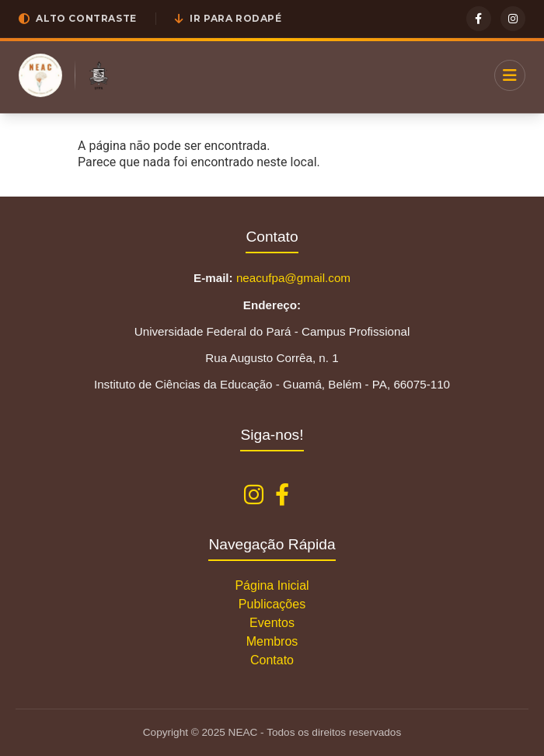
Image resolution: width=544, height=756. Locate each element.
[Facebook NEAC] (282, 495)
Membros (272, 641)
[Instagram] (513, 19)
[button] (78, 19)
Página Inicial (272, 585)
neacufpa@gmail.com (293, 278)
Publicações (272, 604)
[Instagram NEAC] (254, 495)
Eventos (272, 623)
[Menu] (510, 75)
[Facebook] (479, 19)
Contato (272, 660)
